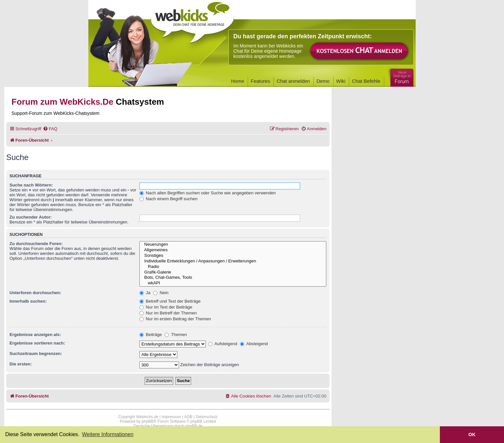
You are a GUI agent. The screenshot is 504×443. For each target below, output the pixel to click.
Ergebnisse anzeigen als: (35, 335)
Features (260, 81)
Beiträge (151, 335)
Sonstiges (233, 256)
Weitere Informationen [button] (108, 434)
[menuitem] (50, 129)
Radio (233, 267)
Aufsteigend (223, 344)
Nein (161, 293)
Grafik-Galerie (233, 272)
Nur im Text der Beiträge (166, 307)
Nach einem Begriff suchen (169, 199)
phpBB (148, 421)
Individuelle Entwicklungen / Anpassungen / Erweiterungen (233, 261)
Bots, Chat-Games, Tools (233, 278)
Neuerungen (233, 245)
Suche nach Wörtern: (31, 185)
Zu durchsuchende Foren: (36, 244)
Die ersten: (21, 364)
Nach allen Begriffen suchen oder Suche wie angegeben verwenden (208, 193)
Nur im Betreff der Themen (168, 313)
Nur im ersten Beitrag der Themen (175, 319)
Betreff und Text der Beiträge (170, 301)
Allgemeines (233, 250)
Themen (176, 335)
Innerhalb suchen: (28, 301)
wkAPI (233, 283)
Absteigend (254, 344)
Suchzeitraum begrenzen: (36, 354)
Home (238, 81)
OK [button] (472, 434)
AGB (188, 417)
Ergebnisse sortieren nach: (37, 343)
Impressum (171, 417)
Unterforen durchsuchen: (35, 293)
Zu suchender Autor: (31, 217)
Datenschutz (207, 417)
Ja (145, 293)
